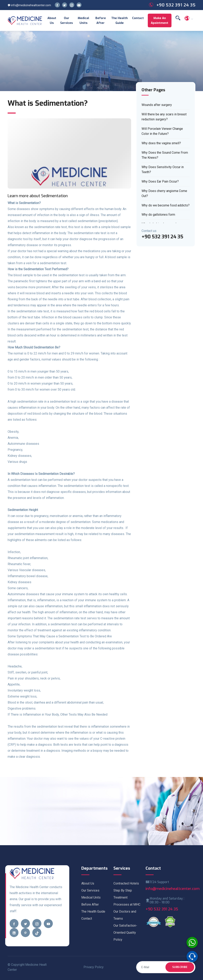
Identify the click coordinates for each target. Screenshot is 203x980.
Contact (138, 18)
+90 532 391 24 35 (162, 909)
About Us (52, 20)
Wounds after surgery (157, 105)
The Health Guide (119, 20)
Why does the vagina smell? (161, 143)
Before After (101, 20)
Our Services (67, 20)
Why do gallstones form (158, 215)
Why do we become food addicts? (166, 205)
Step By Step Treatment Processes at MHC (127, 897)
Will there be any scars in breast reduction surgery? (164, 117)
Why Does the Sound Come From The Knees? (165, 155)
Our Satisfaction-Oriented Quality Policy (125, 933)
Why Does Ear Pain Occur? (160, 181)
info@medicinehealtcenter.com (29, 5)
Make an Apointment (160, 20)
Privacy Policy (94, 967)
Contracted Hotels (126, 883)
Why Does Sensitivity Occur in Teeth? (163, 170)
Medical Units (83, 20)
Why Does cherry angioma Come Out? (164, 193)
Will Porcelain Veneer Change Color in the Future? (162, 131)
